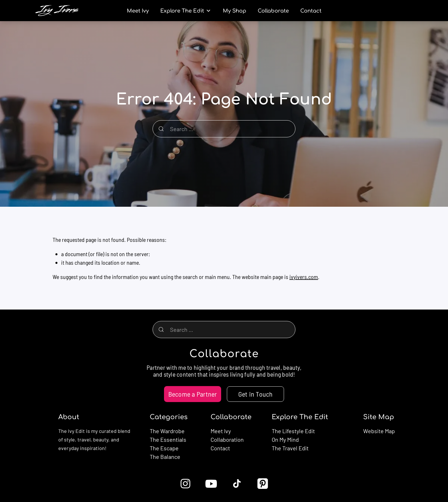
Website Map (379, 431)
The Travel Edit (290, 448)
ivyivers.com (304, 277)
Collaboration (227, 439)
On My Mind (285, 439)
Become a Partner (193, 394)
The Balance (165, 457)
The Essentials (168, 439)
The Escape (164, 448)
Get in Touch (256, 394)
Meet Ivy (221, 431)
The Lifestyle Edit (293, 431)
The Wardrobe (167, 431)
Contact (220, 448)
